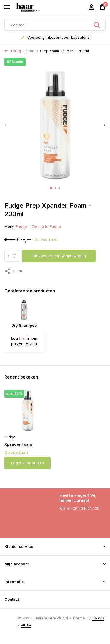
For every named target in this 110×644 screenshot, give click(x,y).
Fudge (21, 226)
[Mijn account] (91, 7)
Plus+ (26, 625)
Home (31, 51)
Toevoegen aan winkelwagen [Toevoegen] (59, 256)
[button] (51, 188)
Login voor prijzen (28, 463)
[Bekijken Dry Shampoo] (24, 311)
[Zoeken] (55, 25)
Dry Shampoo (24, 325)
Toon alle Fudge (46, 226)
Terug (13, 51)
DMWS (98, 618)
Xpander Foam (18, 444)
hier (23, 338)
